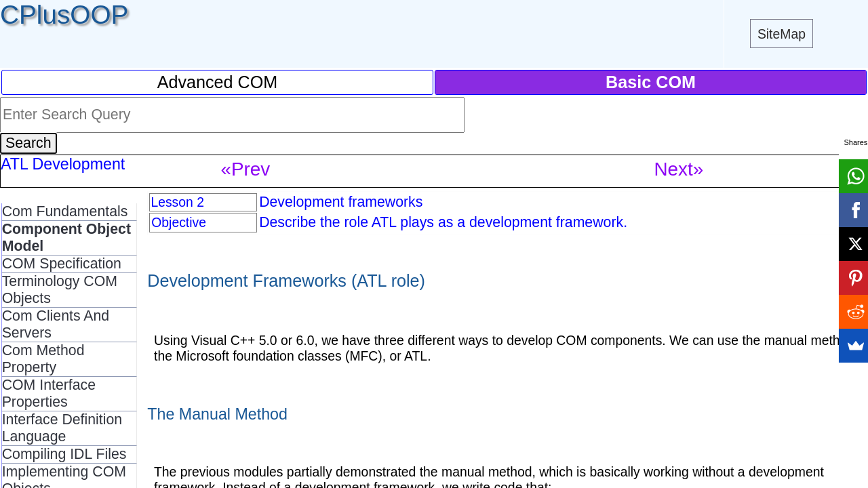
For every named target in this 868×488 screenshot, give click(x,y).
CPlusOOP (64, 15)
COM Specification (62, 264)
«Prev (246, 169)
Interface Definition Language (62, 428)
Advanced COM (218, 82)
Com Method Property (43, 359)
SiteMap (782, 34)
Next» (679, 169)
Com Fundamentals (65, 211)
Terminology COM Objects (60, 290)
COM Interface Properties (49, 393)
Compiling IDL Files (64, 454)
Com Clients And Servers (56, 324)
